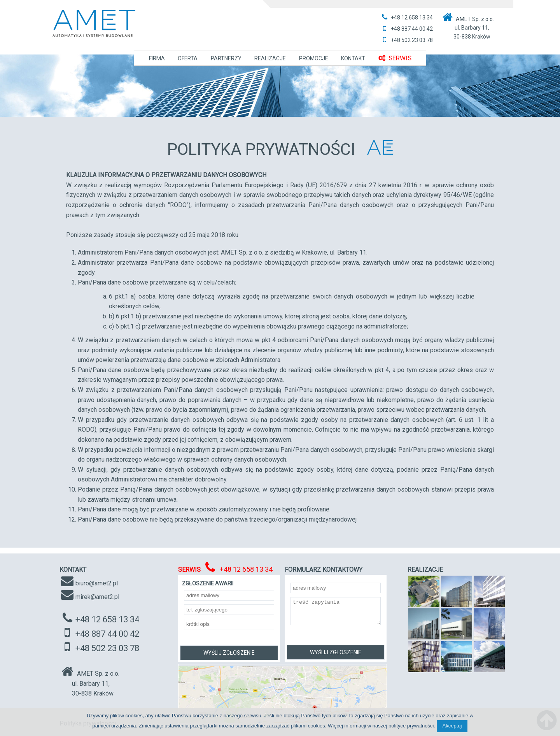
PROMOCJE (314, 58)
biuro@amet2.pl (97, 583)
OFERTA (188, 58)
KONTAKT (353, 58)
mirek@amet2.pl (97, 597)
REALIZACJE (270, 58)
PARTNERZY (226, 58)
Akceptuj (452, 726)
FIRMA (157, 58)
